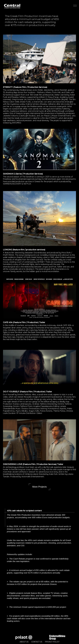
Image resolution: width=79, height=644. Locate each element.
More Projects (39, 487)
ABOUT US (24, 642)
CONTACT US (37, 642)
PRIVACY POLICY (52, 642)
